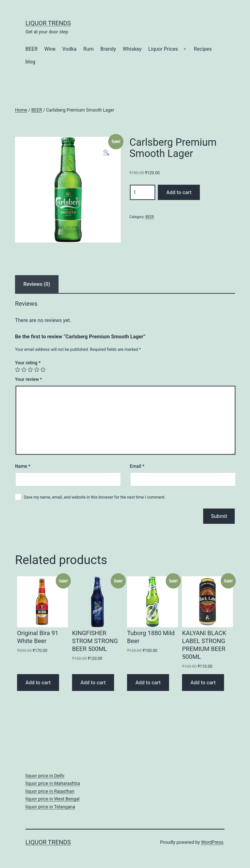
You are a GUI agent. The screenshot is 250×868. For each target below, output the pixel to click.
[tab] (37, 284)
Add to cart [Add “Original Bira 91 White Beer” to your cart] (38, 683)
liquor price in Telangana (50, 807)
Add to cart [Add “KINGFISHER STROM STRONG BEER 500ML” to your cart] (93, 683)
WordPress (212, 842)
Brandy (108, 49)
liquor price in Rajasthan (50, 791)
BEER (32, 49)
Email (137, 466)
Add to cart (179, 192)
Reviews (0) (37, 284)
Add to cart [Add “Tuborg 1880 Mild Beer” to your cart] (148, 683)
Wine (50, 49)
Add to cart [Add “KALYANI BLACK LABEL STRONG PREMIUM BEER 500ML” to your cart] (203, 683)
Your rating (28, 363)
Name (23, 466)
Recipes (203, 49)
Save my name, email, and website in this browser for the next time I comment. (95, 497)
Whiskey (132, 49)
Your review (29, 379)
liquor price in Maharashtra (53, 783)
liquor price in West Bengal (52, 799)
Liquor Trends (48, 23)
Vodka (70, 49)
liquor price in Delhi (45, 776)
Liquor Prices (163, 49)
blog (30, 62)
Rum (88, 49)
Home (21, 110)
